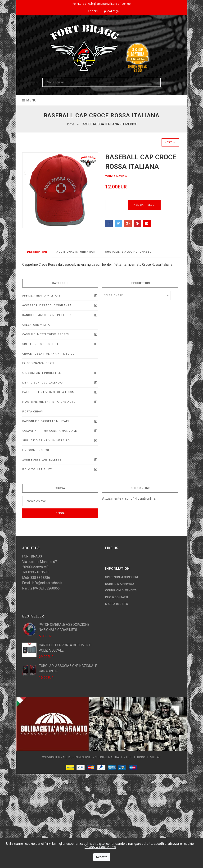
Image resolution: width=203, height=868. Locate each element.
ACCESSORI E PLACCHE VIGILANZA (47, 305)
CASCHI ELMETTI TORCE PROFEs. (46, 334)
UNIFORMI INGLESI (36, 450)
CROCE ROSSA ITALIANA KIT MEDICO (48, 354)
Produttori (140, 283)
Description (37, 252)
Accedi (93, 11)
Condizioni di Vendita (121, 590)
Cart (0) (112, 11)
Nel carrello (144, 205)
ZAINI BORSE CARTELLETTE (42, 460)
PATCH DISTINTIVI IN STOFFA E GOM (48, 392)
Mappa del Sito (117, 604)
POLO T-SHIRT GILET (37, 469)
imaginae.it (116, 757)
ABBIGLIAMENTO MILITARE (41, 296)
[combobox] (136, 296)
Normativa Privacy (120, 584)
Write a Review (116, 176)
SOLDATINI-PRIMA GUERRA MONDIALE (50, 431)
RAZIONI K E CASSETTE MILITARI (46, 421)
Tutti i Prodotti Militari (144, 757)
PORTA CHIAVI (33, 412)
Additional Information (76, 252)
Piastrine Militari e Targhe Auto (49, 402)
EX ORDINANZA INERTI (38, 363)
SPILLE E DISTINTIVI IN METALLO (46, 441)
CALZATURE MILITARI (37, 325)
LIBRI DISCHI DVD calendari (43, 383)
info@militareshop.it (47, 583)
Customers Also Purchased (128, 252)
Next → (170, 142)
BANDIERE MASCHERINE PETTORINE (48, 315)
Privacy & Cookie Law (100, 847)
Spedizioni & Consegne (122, 577)
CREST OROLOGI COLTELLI (41, 344)
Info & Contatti (117, 597)
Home (70, 124)
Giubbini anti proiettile (42, 373)
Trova (60, 488)
